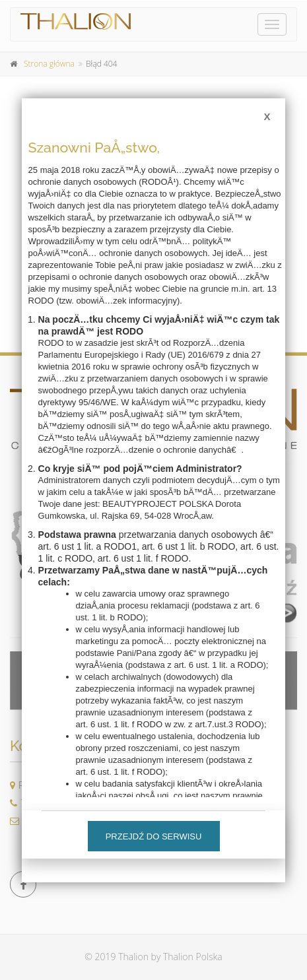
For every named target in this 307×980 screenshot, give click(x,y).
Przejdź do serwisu (154, 836)
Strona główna (49, 64)
